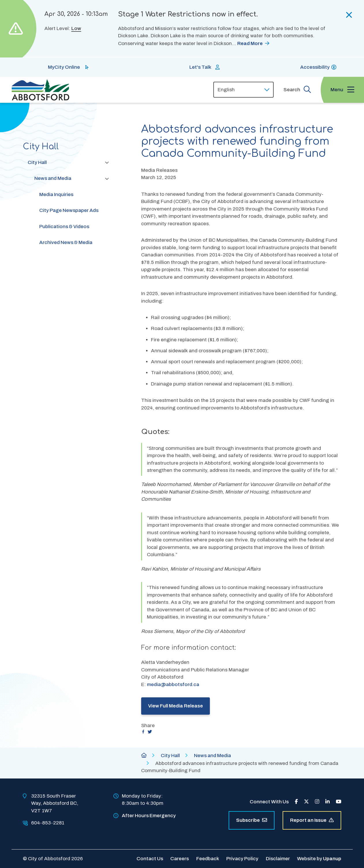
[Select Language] (243, 90)
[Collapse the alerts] (349, 15)
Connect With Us (269, 802)
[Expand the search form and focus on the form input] (297, 90)
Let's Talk (200, 67)
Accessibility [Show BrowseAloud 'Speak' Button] (315, 67)
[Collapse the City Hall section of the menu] (107, 162)
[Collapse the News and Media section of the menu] (107, 178)
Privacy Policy (242, 859)
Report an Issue (312, 820)
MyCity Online (64, 67)
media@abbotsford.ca (173, 684)
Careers (180, 859)
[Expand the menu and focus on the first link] (342, 90)
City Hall (37, 162)
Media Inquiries (56, 194)
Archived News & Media (66, 242)
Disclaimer (278, 859)
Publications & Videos (64, 227)
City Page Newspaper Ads (69, 210)
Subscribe (252, 820)
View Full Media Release (176, 706)
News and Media (53, 178)
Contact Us (150, 859)
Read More (250, 43)
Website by (319, 859)
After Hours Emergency (149, 816)
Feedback (208, 859)
